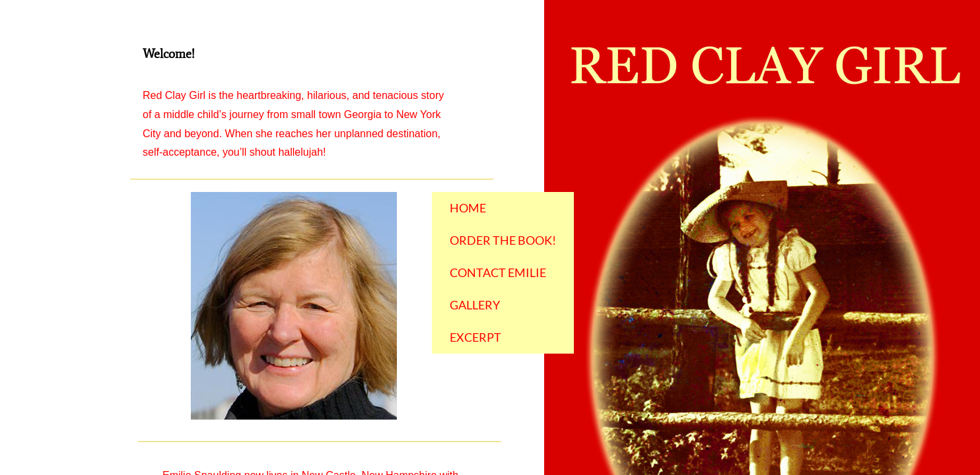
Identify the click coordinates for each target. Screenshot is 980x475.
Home (468, 208)
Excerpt (475, 337)
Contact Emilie (498, 272)
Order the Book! (503, 240)
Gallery (475, 305)
